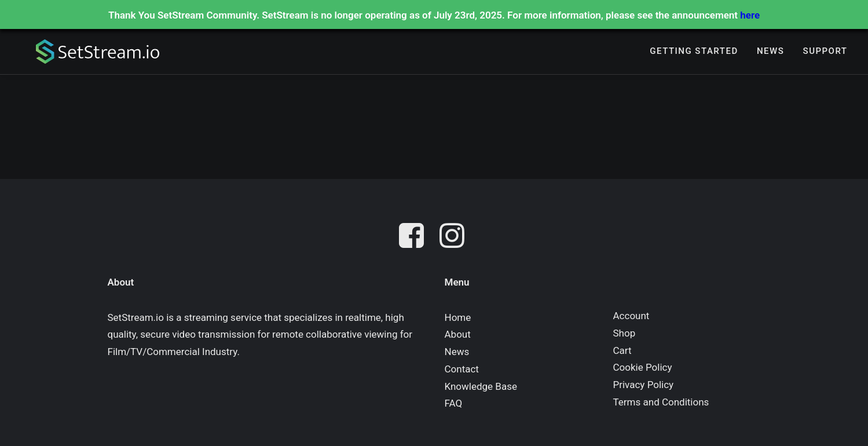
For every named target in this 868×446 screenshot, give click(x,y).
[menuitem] (694, 53)
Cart (622, 350)
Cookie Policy (643, 367)
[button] (414, 238)
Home (458, 317)
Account (631, 316)
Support (825, 53)
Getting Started (694, 53)
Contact (462, 369)
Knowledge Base (481, 386)
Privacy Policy (644, 385)
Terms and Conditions (661, 402)
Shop (625, 333)
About (458, 334)
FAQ (454, 403)
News (770, 53)
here (750, 15)
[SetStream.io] (90, 53)
